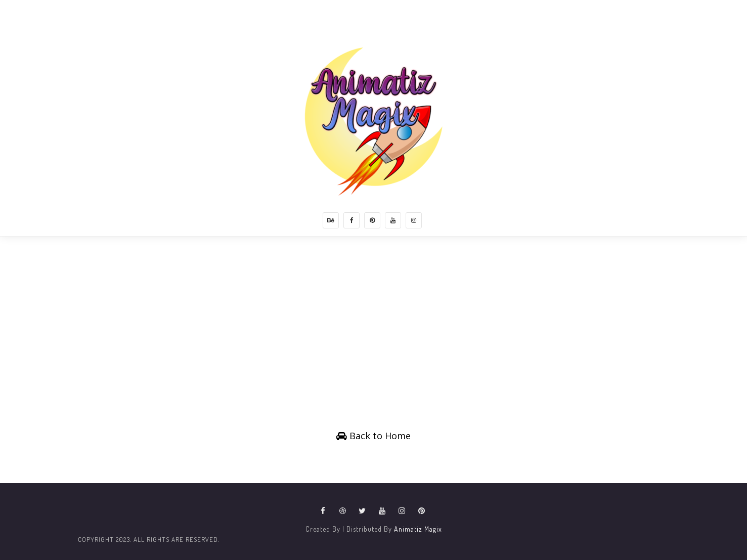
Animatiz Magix (418, 529)
